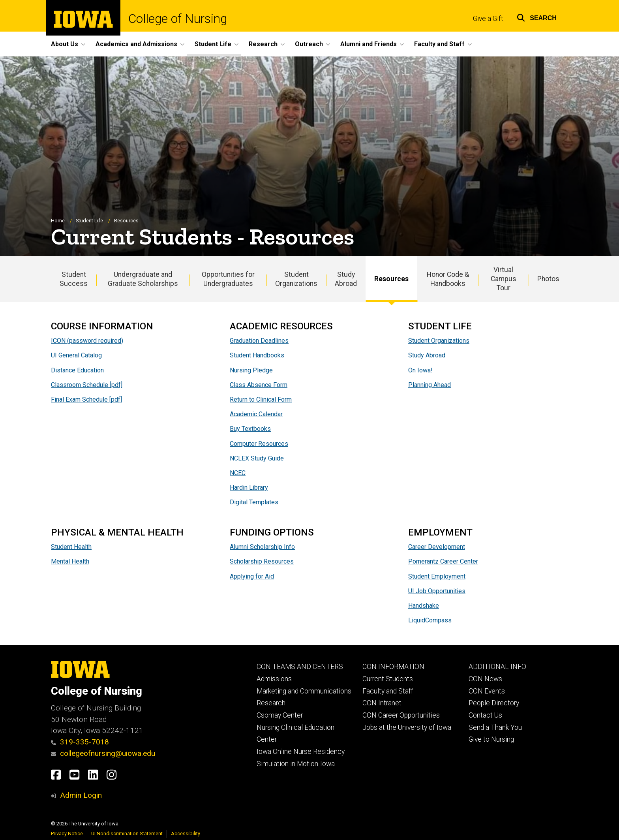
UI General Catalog (76, 356)
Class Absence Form (259, 385)
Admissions (274, 679)
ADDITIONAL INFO (497, 667)
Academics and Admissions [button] (136, 44)
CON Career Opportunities (401, 715)
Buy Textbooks (250, 429)
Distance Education (77, 370)
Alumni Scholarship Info (262, 547)
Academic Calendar (256, 414)
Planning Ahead (430, 385)
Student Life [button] (213, 44)
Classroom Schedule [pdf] (87, 385)
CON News (485, 679)
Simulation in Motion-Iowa (296, 764)
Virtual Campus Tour (504, 279)
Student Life (89, 221)
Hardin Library (249, 488)
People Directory (494, 703)
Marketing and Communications (304, 691)
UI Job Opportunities (437, 591)
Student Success (74, 279)
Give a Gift (488, 19)
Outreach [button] (309, 44)
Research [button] (263, 44)
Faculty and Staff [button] (439, 44)
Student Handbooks (257, 356)
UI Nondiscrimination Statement (127, 833)
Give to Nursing (491, 739)
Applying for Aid (252, 576)
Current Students (388, 679)
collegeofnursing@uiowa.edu (103, 753)
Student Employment (437, 576)
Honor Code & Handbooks (448, 279)
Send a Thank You (495, 727)
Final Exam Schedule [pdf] (86, 400)
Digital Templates (254, 503)
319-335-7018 (80, 742)
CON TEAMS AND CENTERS (300, 667)
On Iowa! (420, 370)
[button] (537, 17)
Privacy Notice (67, 833)
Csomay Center (280, 715)
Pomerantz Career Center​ (443, 562)
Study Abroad (346, 279)
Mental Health (70, 562)
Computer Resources (259, 444)
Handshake (424, 606)
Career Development (437, 547)
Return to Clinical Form (261, 400)
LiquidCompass (430, 620)
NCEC (238, 473)
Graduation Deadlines (259, 341)
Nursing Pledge (251, 370)
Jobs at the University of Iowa (407, 727)
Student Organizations (296, 279)
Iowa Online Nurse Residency (301, 752)
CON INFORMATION (393, 667)
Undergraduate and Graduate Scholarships (143, 279)
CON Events (487, 691)
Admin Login (81, 795)
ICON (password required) (87, 341)
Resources (391, 279)
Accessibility (186, 833)
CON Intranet (382, 703)
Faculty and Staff (388, 691)
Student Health (71, 547)
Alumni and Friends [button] (369, 44)
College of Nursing (178, 19)
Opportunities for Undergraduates (228, 279)
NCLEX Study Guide (257, 459)
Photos (548, 279)
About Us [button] (65, 44)
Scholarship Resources (262, 562)
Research (271, 703)
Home (58, 221)
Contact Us (485, 715)
